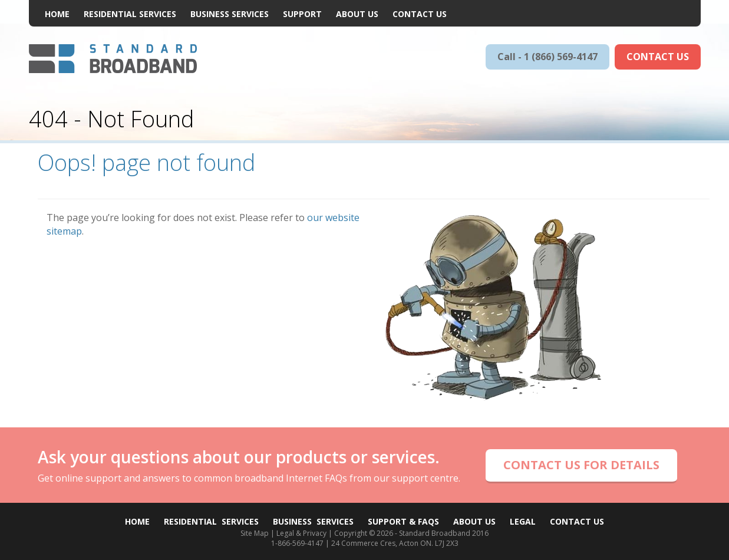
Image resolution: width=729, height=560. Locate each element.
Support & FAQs (403, 521)
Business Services (230, 14)
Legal (523, 521)
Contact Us (420, 14)
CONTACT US (658, 57)
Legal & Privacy (301, 533)
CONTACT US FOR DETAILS (581, 465)
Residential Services (130, 14)
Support (302, 14)
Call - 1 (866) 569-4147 (547, 57)
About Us (357, 14)
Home (57, 14)
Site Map (255, 533)
